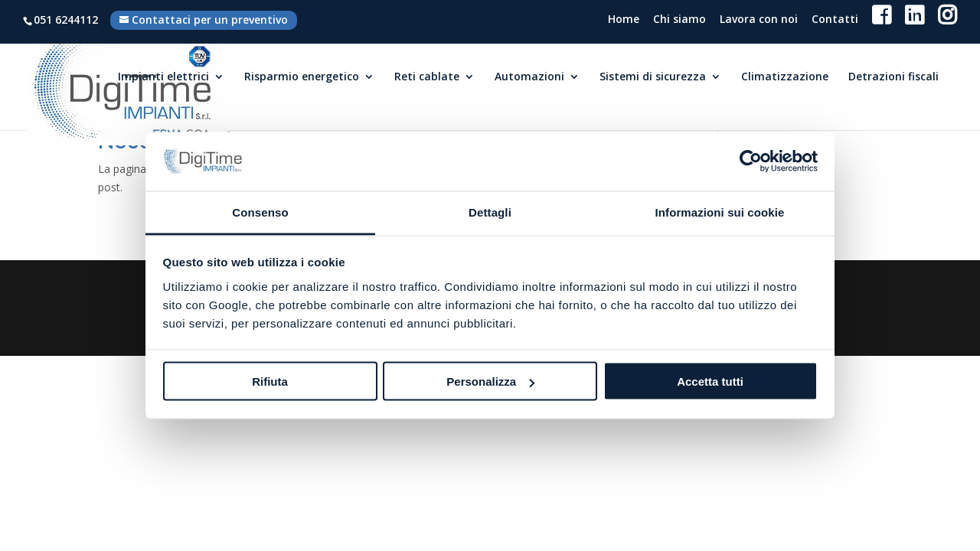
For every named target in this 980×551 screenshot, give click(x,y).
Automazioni (529, 77)
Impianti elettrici (163, 77)
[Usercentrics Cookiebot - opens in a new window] (751, 161)
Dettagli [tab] (490, 212)
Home (624, 20)
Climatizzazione (785, 77)
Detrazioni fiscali (893, 77)
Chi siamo (679, 20)
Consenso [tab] (260, 212)
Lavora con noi (759, 20)
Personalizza (490, 381)
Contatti (835, 20)
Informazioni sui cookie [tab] (720, 212)
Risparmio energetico (302, 77)
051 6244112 (66, 20)
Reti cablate (427, 77)
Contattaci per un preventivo (210, 20)
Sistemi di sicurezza (653, 77)
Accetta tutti (710, 381)
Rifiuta (270, 381)
